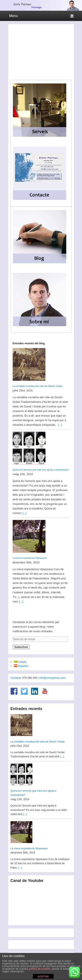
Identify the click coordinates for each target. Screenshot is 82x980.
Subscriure (21, 647)
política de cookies (39, 969)
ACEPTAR (43, 977)
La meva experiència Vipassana (30, 558)
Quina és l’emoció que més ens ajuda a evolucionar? (41, 470)
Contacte (16, 678)
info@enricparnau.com (52, 678)
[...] (60, 425)
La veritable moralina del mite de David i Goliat (38, 386)
